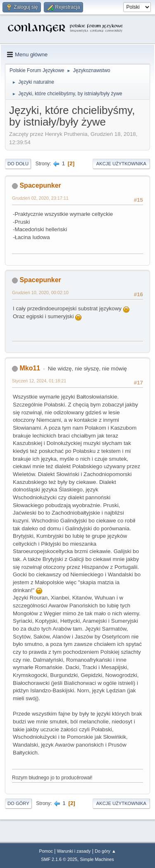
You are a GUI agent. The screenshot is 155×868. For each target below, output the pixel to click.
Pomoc (46, 851)
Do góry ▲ (105, 851)
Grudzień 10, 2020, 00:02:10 (40, 293)
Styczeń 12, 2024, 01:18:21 (39, 381)
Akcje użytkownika (121, 164)
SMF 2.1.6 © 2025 (59, 859)
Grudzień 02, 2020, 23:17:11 (40, 198)
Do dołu (18, 164)
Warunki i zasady (74, 851)
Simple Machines (97, 859)
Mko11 (30, 368)
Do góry (18, 803)
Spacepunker (40, 185)
